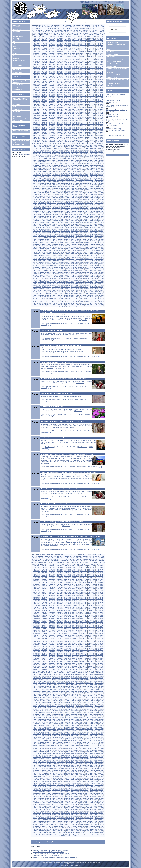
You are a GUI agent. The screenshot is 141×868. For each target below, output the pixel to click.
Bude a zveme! (17, 29)
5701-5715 (68, 91)
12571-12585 (46, 181)
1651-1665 (68, 42)
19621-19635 (94, 284)
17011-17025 (80, 246)
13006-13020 (37, 188)
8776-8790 (52, 129)
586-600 (53, 30)
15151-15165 (42, 219)
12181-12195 (84, 175)
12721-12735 (70, 183)
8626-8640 (44, 127)
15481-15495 (37, 224)
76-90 (58, 25)
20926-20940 (65, 303)
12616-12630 (75, 181)
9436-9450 (44, 137)
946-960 (59, 33)
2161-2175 (52, 48)
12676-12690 (42, 183)
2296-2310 (52, 50)
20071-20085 (94, 290)
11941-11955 (75, 172)
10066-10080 (99, 144)
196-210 (35, 27)
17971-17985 (46, 260)
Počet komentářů (81, 323)
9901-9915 (76, 142)
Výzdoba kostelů (18, 63)
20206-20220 (37, 293)
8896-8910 (44, 130)
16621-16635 (46, 241)
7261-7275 (36, 111)
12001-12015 (42, 173)
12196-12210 (94, 175)
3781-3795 (52, 68)
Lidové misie (16, 49)
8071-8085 (36, 121)
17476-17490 (89, 252)
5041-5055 (76, 83)
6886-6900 (52, 106)
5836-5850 (68, 93)
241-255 (53, 27)
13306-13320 (84, 191)
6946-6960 (84, 106)
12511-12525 (80, 180)
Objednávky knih (18, 89)
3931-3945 (60, 70)
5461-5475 (84, 88)
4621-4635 (68, 78)
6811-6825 (84, 104)
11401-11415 (89, 163)
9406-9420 (99, 135)
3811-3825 (68, 68)
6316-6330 (36, 99)
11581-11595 (61, 167)
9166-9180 (44, 134)
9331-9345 (60, 135)
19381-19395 (84, 280)
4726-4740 (52, 79)
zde (24, 153)
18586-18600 (80, 269)
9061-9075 (60, 132)
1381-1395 (68, 38)
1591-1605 (36, 42)
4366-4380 (76, 74)
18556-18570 (61, 269)
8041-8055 (91, 119)
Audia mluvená (17, 116)
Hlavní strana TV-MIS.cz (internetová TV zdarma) (20, 99)
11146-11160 (70, 160)
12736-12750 (80, 183)
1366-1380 (60, 38)
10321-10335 (46, 149)
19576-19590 (65, 284)
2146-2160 (44, 48)
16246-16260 (94, 234)
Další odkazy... (111, 86)
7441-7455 (60, 112)
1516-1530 (68, 40)
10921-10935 (70, 157)
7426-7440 (52, 112)
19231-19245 (61, 279)
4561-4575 (36, 78)
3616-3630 (36, 66)
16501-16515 (42, 239)
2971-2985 (52, 58)
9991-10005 (52, 144)
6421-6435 (91, 99)
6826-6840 (91, 104)
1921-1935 (68, 45)
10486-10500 (80, 150)
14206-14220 (84, 205)
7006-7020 (44, 107)
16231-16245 (84, 234)
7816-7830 (44, 117)
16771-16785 (70, 242)
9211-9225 (68, 134)
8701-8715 (84, 127)
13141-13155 (51, 190)
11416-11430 (99, 163)
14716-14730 (51, 213)
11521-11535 (94, 165)
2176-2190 (60, 48)
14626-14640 (65, 211)
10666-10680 (51, 153)
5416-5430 (60, 88)
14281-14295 (61, 206)
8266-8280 (68, 122)
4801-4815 (91, 79)
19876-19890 (42, 288)
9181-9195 (52, 134)
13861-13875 (80, 200)
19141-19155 (75, 277)
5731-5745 (84, 91)
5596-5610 (84, 89)
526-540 (101, 28)
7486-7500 (84, 112)
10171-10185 (94, 145)
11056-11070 (84, 158)
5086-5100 (99, 83)
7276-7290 (44, 111)
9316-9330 (52, 135)
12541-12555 (99, 180)
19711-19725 (80, 285)
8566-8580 (84, 125)
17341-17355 (75, 251)
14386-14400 (56, 208)
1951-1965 (84, 45)
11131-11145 (61, 160)
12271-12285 (70, 177)
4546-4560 (99, 76)
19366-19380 (75, 280)
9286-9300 (36, 135)
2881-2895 (76, 56)
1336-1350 (44, 38)
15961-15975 (56, 231)
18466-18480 (75, 267)
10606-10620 (84, 152)
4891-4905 (68, 81)
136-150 (82, 25)
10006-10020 (61, 144)
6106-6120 (68, 96)
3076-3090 (36, 60)
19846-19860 (94, 287)
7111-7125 (99, 107)
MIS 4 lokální (16, 112)
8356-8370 (44, 124)
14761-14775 (80, 213)
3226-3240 (44, 61)
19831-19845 (84, 287)
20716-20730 (75, 300)
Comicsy (15, 87)
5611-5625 (91, 89)
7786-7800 (99, 116)
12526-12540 (89, 180)
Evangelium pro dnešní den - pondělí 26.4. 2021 (57, 393)
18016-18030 (75, 260)
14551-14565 (89, 209)
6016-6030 (91, 94)
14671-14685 (94, 211)
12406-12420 (84, 178)
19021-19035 (70, 275)
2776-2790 (91, 55)
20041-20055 (75, 290)
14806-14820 (37, 214)
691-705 (98, 30)
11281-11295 (84, 162)
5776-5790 (36, 93)
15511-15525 (56, 224)
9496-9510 (76, 137)
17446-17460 (70, 252)
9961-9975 (36, 144)
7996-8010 (68, 119)
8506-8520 (52, 125)
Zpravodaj (16, 39)
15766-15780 (75, 228)
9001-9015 (99, 130)
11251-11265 (65, 162)
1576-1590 (99, 40)
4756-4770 (68, 79)
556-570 (41, 30)
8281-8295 (76, 122)
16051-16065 (42, 233)
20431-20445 (37, 297)
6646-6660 (68, 102)
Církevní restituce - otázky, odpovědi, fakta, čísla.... (117, 80)
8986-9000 (91, 130)
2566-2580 (52, 53)
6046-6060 (36, 96)
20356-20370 (61, 295)
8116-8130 (60, 121)
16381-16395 (37, 237)
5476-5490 (91, 88)
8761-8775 (44, 129)
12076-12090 (89, 173)
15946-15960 (46, 231)
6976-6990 (99, 106)
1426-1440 (91, 38)
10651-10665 (42, 153)
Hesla (14, 46)
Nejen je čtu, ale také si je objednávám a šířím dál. (114, 130)
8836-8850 (84, 129)
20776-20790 (42, 302)
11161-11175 (80, 160)
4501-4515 (76, 76)
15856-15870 (61, 229)
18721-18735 (94, 270)
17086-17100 (56, 247)
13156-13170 (61, 190)
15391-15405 (51, 223)
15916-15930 (99, 229)
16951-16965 (42, 246)
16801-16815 (89, 242)
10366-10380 (75, 149)
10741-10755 (99, 153)
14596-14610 (46, 211)
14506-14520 (61, 209)
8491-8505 (44, 125)
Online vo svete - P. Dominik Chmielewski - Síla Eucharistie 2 (62, 345)
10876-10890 (42, 157)
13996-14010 (94, 201)
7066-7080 (76, 107)
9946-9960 (99, 142)
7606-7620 (76, 114)
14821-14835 (46, 214)
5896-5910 (99, 93)
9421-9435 (36, 137)
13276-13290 (65, 191)
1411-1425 (84, 38)
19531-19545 (37, 284)
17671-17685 (70, 256)
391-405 (44, 28)
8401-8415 (68, 124)
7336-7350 (76, 111)
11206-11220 (37, 162)
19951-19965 (89, 288)
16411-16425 (56, 237)
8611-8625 (36, 127)
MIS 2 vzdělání (17, 107)
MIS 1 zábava (17, 104)
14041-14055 (51, 203)
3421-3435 (76, 63)
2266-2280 (36, 50)
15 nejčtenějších (17, 72)
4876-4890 (60, 81)
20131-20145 (61, 292)
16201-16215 (65, 234)
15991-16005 (75, 231)
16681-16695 (84, 241)
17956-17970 (37, 260)
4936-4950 (91, 81)
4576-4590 (44, 78)
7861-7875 (68, 117)
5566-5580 (68, 89)
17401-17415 (42, 252)
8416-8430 (76, 124)
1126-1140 (76, 35)
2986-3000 (60, 58)
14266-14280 (51, 206)
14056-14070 (61, 203)
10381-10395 (84, 149)
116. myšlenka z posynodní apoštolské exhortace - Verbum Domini (64, 379)
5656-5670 (44, 91)
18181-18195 (37, 264)
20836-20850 (80, 302)
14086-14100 (80, 203)
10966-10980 (99, 157)
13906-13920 (37, 201)
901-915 (40, 33)
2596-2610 (68, 53)
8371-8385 (52, 124)
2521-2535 (99, 51)
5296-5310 (68, 86)
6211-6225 (52, 98)
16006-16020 (84, 231)
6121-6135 (76, 96)
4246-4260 (84, 73)
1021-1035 (94, 33)
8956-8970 (76, 130)
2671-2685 (36, 55)
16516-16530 (51, 239)
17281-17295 (37, 251)
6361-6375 (60, 99)
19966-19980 (99, 288)
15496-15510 (46, 224)
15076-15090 (65, 218)
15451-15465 (89, 223)
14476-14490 (42, 209)
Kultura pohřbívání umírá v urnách (53, 407)
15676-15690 (89, 226)
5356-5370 (99, 86)
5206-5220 (91, 84)
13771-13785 (94, 198)
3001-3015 (68, 58)
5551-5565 (60, 89)
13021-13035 (46, 188)
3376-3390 (52, 63)
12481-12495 (61, 180)
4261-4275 (91, 73)
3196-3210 (99, 60)
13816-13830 (51, 200)
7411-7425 (44, 112)
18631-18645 (37, 270)
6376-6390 (68, 99)
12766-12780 (99, 183)
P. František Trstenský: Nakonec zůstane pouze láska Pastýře (62, 522)
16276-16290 (42, 236)
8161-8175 (84, 121)
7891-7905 (84, 117)
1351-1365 (52, 38)
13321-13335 (94, 191)
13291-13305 (75, 191)
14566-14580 (99, 209)
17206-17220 (61, 249)
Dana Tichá (48, 386)
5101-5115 (36, 84)
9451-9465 (52, 137)
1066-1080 (44, 35)
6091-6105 (60, 96)
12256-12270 (61, 177)
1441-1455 (99, 38)
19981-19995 (37, 290)
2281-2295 (44, 50)
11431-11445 (37, 165)
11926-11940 (65, 172)
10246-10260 (70, 147)
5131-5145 (52, 84)
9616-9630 (68, 139)
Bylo (14, 41)
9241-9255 (84, 134)
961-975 (65, 33)
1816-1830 (84, 43)
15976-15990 (65, 231)
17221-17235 (70, 249)
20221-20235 (46, 293)
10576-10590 (65, 152)
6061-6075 (44, 96)
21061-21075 (80, 305)
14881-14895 (84, 214)
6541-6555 (84, 101)
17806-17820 (84, 257)
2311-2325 (60, 50)
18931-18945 (84, 274)
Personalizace (17, 70)
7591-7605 (68, 114)
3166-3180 (84, 60)
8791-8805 (60, 129)
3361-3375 (44, 63)
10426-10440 (42, 150)
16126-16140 (89, 233)
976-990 (72, 33)
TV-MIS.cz (107, 2)
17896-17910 (70, 259)
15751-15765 (65, 228)
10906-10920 (61, 157)
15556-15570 (84, 224)
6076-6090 (52, 96)
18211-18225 (56, 264)
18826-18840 (89, 272)
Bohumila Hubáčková (51, 371)
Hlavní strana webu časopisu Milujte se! (21, 141)
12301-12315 (89, 177)
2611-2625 (76, 53)
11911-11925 (56, 172)
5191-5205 (84, 84)
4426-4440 (36, 76)
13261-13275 (56, 191)
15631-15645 (61, 226)
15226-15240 (89, 219)
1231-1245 (60, 37)
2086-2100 (84, 46)
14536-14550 (80, 209)
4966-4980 (36, 83)
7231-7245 (91, 109)
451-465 (69, 28)
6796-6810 (76, 104)
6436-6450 (99, 99)
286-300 (72, 27)
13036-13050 (56, 188)
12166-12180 (75, 175)
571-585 (47, 30)
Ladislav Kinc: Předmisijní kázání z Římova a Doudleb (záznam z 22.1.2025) (55, 857)
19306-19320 (37, 280)
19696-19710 (70, 285)
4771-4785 (76, 79)
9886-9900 (68, 142)
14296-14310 (70, 206)
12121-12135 (46, 175)
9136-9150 (99, 132)
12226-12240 (42, 177)
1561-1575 (91, 40)
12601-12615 (65, 181)
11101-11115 (42, 160)
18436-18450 (56, 267)
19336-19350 (56, 280)
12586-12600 (56, 181)
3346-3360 (36, 63)
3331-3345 (99, 61)
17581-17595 (84, 254)
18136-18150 (80, 262)
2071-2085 (76, 46)
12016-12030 (51, 173)
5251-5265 (44, 86)
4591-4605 (52, 78)
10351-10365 (65, 149)
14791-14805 (99, 213)
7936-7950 (36, 119)
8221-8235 (44, 122)
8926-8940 (60, 130)
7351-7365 (84, 111)
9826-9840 (36, 142)
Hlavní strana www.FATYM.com (18, 26)
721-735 (38, 32)
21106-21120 (63, 307)
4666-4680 (91, 78)
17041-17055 (99, 246)
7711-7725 (60, 116)
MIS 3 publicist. (17, 109)
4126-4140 (91, 71)
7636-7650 (91, 114)
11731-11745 (84, 168)
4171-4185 (44, 73)
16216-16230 (75, 234)
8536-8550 (68, 125)
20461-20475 (56, 297)
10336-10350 (56, 149)
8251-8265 (60, 122)
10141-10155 (75, 145)
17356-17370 (84, 251)
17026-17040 (89, 246)
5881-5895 (91, 93)
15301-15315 (65, 221)
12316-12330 (99, 177)
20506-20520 (84, 297)
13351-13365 (42, 193)
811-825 (76, 32)
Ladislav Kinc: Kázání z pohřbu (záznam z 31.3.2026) (48, 852)
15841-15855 (51, 229)
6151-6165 (91, 96)
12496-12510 (70, 180)
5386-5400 (44, 88)
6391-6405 (76, 99)
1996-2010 (36, 46)
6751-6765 (52, 104)
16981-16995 (61, 246)
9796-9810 (91, 140)
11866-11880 (99, 170)
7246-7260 (99, 109)
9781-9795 (84, 140)
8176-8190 (91, 121)
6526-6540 (76, 101)
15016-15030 (99, 216)
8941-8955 (68, 130)
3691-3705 (76, 66)
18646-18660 (46, 270)
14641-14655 (75, 211)
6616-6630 (52, 102)
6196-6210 (44, 98)
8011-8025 (76, 119)
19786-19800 (56, 287)
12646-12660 (94, 181)
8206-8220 (36, 122)
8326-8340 (99, 122)
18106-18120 (61, 262)
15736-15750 (56, 228)
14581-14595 (37, 211)
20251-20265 (65, 293)
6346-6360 (52, 99)
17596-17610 (94, 254)
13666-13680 (99, 196)
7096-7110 (91, 107)
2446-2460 (60, 51)
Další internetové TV (113, 57)
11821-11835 (70, 170)
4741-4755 (60, 79)
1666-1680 (76, 42)
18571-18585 (70, 269)
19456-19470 (61, 282)
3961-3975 (76, 70)
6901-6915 (60, 106)
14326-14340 (89, 206)
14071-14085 (70, 203)
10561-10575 (56, 152)
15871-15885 (70, 229)
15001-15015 (89, 216)
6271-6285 (84, 98)
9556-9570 (36, 139)
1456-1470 (36, 40)
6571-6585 (99, 101)
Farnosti (15, 34)
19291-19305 (99, 279)
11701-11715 (65, 168)
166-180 (94, 25)
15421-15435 (70, 223)
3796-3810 (60, 68)
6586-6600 (36, 102)
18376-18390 (89, 265)
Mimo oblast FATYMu (19, 61)
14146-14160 (46, 205)
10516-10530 (99, 150)
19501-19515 (89, 282)
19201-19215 (42, 279)
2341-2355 (76, 50)
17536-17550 (56, 254)
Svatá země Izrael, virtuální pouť (116, 59)
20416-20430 (99, 295)
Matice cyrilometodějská (114, 61)
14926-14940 (42, 216)
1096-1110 (60, 35)
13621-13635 (70, 196)
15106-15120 (84, 218)
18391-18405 (99, 265)
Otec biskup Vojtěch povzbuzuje (52, 331)
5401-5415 (52, 88)
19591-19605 (75, 284)
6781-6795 (68, 104)
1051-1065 (37, 35)
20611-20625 (80, 298)
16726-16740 (42, 242)
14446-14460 (94, 208)
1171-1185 (100, 35)
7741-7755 (76, 116)
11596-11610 (70, 167)
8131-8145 (68, 121)
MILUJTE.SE (119, 2)
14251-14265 (42, 206)
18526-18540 (42, 269)
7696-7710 (52, 116)
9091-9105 (76, 132)
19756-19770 (37, 287)
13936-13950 (56, 201)
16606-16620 (37, 241)
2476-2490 (76, 51)
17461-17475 (80, 252)
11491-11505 (75, 165)
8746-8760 (36, 129)
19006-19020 (61, 275)
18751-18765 (42, 272)
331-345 (91, 27)
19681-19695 (61, 285)
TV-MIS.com (96, 2)
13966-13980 (75, 201)
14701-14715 (42, 213)
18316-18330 (51, 265)
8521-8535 (60, 125)
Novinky (15, 102)
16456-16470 (84, 237)
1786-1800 (68, 43)
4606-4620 (60, 78)
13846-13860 (70, 200)
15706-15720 (37, 228)
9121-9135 (91, 132)
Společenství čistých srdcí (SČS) (116, 45)
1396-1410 (76, 38)
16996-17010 (70, 246)
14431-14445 (84, 208)
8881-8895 (36, 130)
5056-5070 (84, 83)
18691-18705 (75, 270)
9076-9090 (68, 132)
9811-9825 (99, 140)
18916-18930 (75, 274)
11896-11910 (46, 172)
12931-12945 (61, 186)
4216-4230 (68, 73)
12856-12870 (84, 185)
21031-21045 (61, 305)
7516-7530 (99, 112)
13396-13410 (70, 193)
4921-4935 (84, 81)
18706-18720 (84, 270)
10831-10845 (84, 155)
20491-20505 (75, 297)
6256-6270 (76, 98)
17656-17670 (61, 256)
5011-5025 (60, 83)
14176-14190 (65, 205)
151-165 (88, 25)
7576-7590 (60, 114)
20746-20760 (94, 300)
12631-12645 (84, 181)
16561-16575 (80, 239)
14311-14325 (80, 206)
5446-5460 (76, 88)
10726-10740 (89, 153)
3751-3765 (36, 68)
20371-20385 (70, 295)
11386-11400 (80, 163)
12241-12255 (51, 177)
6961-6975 (91, 106)
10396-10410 (94, 149)
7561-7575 (52, 114)
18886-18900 (56, 274)
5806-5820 (52, 93)
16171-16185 (46, 234)
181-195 (101, 25)
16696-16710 (94, 241)
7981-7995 (60, 119)
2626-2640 (84, 53)
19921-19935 (70, 288)
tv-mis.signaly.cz (25, 155)
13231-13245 (37, 191)
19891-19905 (51, 288)
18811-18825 (80, 272)
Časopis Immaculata (113, 64)
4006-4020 (99, 70)
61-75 (53, 25)
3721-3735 (91, 66)
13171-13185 (70, 190)
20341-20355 (51, 295)
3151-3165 (76, 60)
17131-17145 (84, 247)
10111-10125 (56, 145)
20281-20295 (84, 293)
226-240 (47, 27)
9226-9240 (76, 134)
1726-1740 (36, 43)
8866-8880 (99, 129)
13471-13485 (46, 195)
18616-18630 (99, 269)
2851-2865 (60, 56)
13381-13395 (61, 193)
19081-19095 (37, 277)
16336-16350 (80, 236)
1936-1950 (76, 45)
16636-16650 (56, 241)
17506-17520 (37, 254)
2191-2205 (68, 48)
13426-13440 (89, 193)
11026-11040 (65, 158)
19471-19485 (70, 282)
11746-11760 (94, 168)
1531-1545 (76, 40)
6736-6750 (44, 104)
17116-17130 (75, 247)
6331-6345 (44, 99)
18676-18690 (65, 270)
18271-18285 (94, 264)
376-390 (38, 28)
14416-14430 (75, 208)
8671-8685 (68, 127)
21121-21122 (72, 307)
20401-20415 (89, 295)
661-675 (85, 30)
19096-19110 (46, 277)
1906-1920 (60, 45)
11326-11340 (42, 163)
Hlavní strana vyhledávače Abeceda (20, 131)
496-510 (89, 28)
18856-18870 (37, 274)
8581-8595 (91, 125)
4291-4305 (36, 74)
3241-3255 (52, 61)
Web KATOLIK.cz (112, 47)
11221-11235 (46, 162)
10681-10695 (61, 153)
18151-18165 (89, 262)
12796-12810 (46, 185)
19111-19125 (56, 277)
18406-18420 (37, 267)
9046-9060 (52, 132)
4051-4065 (52, 71)
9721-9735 (52, 140)
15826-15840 (42, 229)
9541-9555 (99, 137)
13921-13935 (46, 201)
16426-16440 (65, 237)
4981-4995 (44, 83)
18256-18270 (84, 264)
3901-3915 (44, 70)
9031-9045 (44, 132)
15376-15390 (42, 223)
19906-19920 (61, 288)
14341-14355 (99, 206)
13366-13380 (51, 193)
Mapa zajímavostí (18, 51)
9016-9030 (36, 132)
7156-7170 (52, 109)
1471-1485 (44, 40)
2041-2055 (60, 46)
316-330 (85, 27)
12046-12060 (70, 173)
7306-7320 (60, 111)
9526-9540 (91, 137)
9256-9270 (91, 134)
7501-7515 (91, 112)
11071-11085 (94, 158)
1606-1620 (44, 42)
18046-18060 (94, 260)
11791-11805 (51, 170)
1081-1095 (52, 35)
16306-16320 (61, 236)
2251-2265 (99, 48)
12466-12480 (51, 180)
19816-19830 (75, 287)
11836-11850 (80, 170)
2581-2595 (60, 53)
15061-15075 (56, 218)
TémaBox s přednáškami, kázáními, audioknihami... (117, 69)
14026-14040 (42, 203)
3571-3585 (84, 65)
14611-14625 (56, 211)
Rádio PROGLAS (112, 52)
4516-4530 (84, 76)
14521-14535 (70, 209)
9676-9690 (99, 139)
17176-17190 (42, 249)
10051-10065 (89, 144)
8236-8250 (52, 122)
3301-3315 (84, 61)
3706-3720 (84, 66)
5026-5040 (68, 83)
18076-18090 (42, 262)
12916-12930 (51, 186)
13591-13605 (51, 196)
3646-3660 (52, 66)
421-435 (57, 28)
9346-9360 (68, 135)
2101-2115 (91, 46)
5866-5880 (84, 93)
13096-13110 (94, 188)
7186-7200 (68, 109)
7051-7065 (68, 107)
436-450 (63, 28)
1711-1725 (99, 42)
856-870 (95, 32)
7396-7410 (36, 112)
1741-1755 (44, 43)
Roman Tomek (49, 323)
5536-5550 (52, 89)
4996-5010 (52, 83)
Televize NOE (111, 49)
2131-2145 (36, 48)
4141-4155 (99, 71)
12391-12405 (75, 178)
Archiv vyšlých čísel (19, 144)
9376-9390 (84, 135)
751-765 (51, 32)
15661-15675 (80, 226)
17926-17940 (89, 259)
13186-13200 (80, 190)
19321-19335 (46, 280)
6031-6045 (99, 94)
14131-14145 (37, 205)
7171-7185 (60, 109)
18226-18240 (65, 264)
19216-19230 (51, 279)
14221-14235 (94, 205)
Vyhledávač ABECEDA (113, 83)
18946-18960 (94, 274)
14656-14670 (84, 211)
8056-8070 (99, 119)
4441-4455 (44, 76)
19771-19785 (46, 287)
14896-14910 (94, 214)
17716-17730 (99, 256)
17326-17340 (65, 251)
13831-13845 (61, 200)
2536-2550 (36, 53)
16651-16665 (65, 241)
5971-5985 (68, 94)
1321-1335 (36, 38)
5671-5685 (52, 91)
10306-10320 (37, 149)
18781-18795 (61, 272)
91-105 (63, 25)
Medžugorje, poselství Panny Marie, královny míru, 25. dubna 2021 (64, 421)
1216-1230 (52, 37)
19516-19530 (99, 282)
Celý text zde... (83, 320)
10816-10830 (75, 155)
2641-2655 (91, 53)
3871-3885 (99, 68)
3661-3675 (60, 66)
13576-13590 (42, 196)
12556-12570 (37, 181)
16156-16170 (37, 234)
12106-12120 (37, 175)
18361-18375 (80, 265)
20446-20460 (46, 297)
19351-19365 (65, 280)
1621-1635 (52, 42)
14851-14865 (65, 214)
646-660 (79, 30)
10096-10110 (46, 145)
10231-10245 (61, 147)
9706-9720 (44, 140)
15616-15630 (51, 226)
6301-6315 (99, 98)
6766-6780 (60, 104)
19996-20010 (46, 290)
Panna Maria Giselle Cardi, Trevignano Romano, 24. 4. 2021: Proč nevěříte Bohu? (68, 472)
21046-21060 (70, 305)
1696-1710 (91, 42)
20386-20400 (80, 295)
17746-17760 (46, 257)
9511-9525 (84, 137)
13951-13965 (65, 201)
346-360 (98, 27)
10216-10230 (51, 147)
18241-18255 (75, 264)
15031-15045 (37, 218)
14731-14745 (61, 213)
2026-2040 (52, 46)
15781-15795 (84, 228)
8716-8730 (91, 127)
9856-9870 (52, 142)
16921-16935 (94, 244)
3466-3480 (99, 63)
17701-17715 (89, 256)
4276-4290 (99, 73)
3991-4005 (91, 70)
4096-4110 (76, 71)
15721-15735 (46, 228)
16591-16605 (99, 239)
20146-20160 (70, 292)
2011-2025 (44, 46)
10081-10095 (37, 145)
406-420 (51, 28)
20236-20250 (56, 293)
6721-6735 (36, 104)
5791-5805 (44, 93)
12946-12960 (70, 186)
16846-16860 (46, 244)
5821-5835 (60, 93)
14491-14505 (51, 209)
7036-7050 (60, 107)
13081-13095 (84, 188)
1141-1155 (84, 35)
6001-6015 (84, 94)
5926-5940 (44, 94)
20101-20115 (42, 292)
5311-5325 (76, 86)
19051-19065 (89, 275)
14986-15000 (80, 216)
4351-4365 (68, 74)
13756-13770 (84, 198)
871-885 (101, 32)
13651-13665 (89, 196)
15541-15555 (75, 224)
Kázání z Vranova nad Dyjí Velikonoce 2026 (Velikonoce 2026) (51, 854)
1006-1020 (86, 33)
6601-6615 (44, 102)
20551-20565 (42, 298)
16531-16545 (61, 239)
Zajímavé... (16, 58)
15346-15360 (94, 221)
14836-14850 (56, 214)
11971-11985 (94, 172)
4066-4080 (60, 71)
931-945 (53, 33)
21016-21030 (51, 305)
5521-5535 (44, 89)
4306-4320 (44, 74)
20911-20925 (56, 303)
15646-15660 (70, 226)
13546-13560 (94, 195)
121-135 (75, 25)
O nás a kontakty (18, 65)
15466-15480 (99, 223)
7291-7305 (52, 111)
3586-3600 (91, 65)
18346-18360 (70, 265)
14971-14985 (70, 216)
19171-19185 (94, 277)
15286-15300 (56, 221)
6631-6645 (60, 102)
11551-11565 (42, 167)
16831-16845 (37, 244)
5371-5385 (36, 88)
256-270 (60, 27)
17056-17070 (37, 247)
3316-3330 (91, 61)
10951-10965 (89, 157)
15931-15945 (37, 231)
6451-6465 (36, 101)
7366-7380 (91, 111)
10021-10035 (70, 144)
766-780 (57, 32)
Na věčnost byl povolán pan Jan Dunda (54, 438)
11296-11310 (94, 162)
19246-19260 (70, 279)
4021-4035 (36, 71)
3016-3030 (76, 58)
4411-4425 (99, 74)
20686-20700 (56, 300)
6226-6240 (60, 98)
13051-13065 (65, 188)
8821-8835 (76, 129)
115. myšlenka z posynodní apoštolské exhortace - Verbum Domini (64, 489)
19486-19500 (80, 282)
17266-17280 (99, 249)
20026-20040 (65, 290)
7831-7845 (52, 117)
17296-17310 (46, 251)
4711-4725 (44, 79)
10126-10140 (65, 145)
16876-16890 (65, 244)
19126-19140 (65, 277)
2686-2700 (44, 55)
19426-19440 (42, 282)
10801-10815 (65, 155)
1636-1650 (60, 42)
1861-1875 (36, 45)
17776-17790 (65, 257)
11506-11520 (84, 165)
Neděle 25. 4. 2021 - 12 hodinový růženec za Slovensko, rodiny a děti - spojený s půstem (71, 537)
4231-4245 (76, 73)
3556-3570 (76, 65)
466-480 (76, 28)
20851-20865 (89, 302)
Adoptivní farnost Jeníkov (114, 75)
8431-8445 (84, 124)
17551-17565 (65, 254)
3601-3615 (99, 65)
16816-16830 (99, 242)
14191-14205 (75, 205)
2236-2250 (91, 48)
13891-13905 (99, 200)
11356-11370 (61, 163)
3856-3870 (91, 68)
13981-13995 (84, 201)
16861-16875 (56, 244)
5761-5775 (99, 91)
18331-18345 (61, 265)
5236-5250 (36, 86)
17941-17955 (99, 259)
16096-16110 (70, 233)
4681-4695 (99, 78)
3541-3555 (68, 65)
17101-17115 (65, 247)
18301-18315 (42, 265)
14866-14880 (75, 214)
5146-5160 (60, 84)
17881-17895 (61, 259)
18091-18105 (51, 262)
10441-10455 (51, 150)
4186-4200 (52, 73)
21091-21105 (99, 305)
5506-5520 (36, 89)
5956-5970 (60, 94)
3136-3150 (68, 60)
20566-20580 (51, 298)
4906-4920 (76, 81)
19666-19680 (51, 285)
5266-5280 (52, 86)
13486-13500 (56, 195)
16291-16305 (51, 236)
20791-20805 (51, 302)
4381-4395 (84, 74)
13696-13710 (46, 198)
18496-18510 (94, 267)
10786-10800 (56, 155)
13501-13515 (65, 195)
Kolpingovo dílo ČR (112, 77)
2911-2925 (91, 56)
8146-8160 (76, 121)
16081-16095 (61, 233)
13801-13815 (42, 200)
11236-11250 (56, 162)
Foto (14, 44)
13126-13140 (42, 190)
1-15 (34, 25)
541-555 (35, 30)
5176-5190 (76, 84)
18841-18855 (99, 272)
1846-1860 (99, 43)
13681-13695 (37, 198)
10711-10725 (80, 153)
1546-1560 (84, 40)
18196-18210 (46, 264)
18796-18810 (70, 272)
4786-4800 (84, 79)
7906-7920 (91, 117)
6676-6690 (84, 102)
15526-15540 (65, 224)
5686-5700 (60, 91)
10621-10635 (94, 152)
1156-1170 (92, 35)
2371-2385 (91, 50)
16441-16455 (75, 237)
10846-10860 (94, 155)
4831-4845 (36, 81)
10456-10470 (61, 150)
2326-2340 (68, 50)
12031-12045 (61, 173)
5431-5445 (68, 88)
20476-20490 (65, 297)
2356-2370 (84, 50)
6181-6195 (36, 98)
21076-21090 (89, 305)
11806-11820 (61, 170)
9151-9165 (36, 134)
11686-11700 (56, 168)
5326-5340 (84, 86)
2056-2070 (68, 46)
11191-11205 (99, 160)
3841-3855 (84, 68)
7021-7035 (52, 107)
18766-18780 (51, 272)
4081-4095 (68, 71)
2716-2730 (60, 55)
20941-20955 (75, 303)
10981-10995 (37, 158)
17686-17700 (80, 256)
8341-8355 (36, 124)
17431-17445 (61, 252)
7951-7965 (44, 119)
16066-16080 (51, 233)
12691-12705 (51, 183)
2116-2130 (99, 46)
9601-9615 (60, 139)
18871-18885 (46, 274)
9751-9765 (68, 140)
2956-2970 (44, 58)
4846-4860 (44, 81)
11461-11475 (56, 165)
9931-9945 (91, 142)
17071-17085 (46, 247)
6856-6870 (36, 106)
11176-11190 (89, 160)
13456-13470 (37, 195)
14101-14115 (89, 203)
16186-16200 (56, 234)
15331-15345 (84, 221)
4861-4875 (52, 81)
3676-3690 (68, 66)
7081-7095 (84, 107)
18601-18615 (89, 269)
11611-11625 (80, 167)
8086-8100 (44, 121)
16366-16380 (99, 236)
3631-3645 (44, 66)
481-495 (82, 28)
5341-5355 (91, 86)
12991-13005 (99, 186)
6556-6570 (91, 101)
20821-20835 (70, 302)
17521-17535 (46, 254)
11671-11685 (46, 168)
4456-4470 (52, 76)
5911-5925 (36, 94)
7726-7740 (68, 116)
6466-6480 (44, 101)
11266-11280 (75, 162)
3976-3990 (84, 70)
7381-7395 (99, 111)
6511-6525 (68, 101)
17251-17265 (89, 249)
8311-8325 (91, 122)
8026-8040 (84, 119)
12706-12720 (61, 183)
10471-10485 (70, 150)
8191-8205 (99, 121)
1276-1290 (84, 37)
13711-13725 (56, 198)
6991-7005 (36, 107)
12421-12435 (94, 178)
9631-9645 (76, 139)
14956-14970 (61, 216)
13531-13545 (84, 195)
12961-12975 (80, 186)
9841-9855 (44, 142)
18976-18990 (42, 275)
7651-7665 (99, 114)
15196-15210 (70, 219)
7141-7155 (44, 109)
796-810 (69, 32)
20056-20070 (84, 290)
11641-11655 (99, 167)
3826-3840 (76, 68)
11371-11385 (70, 163)
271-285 (66, 27)
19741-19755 (99, 285)
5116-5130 (44, 84)
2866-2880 (68, 56)
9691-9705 (36, 140)
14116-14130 (99, 203)
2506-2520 (91, 51)
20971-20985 (94, 303)
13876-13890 (89, 200)
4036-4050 (44, 71)
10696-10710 (70, 153)
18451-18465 (65, 267)
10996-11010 (46, 158)
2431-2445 (52, 51)
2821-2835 (44, 56)
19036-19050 (80, 275)
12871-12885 (94, 185)
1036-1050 (102, 33)
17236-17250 (80, 249)
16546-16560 (70, 239)
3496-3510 (44, 65)
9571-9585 (44, 139)
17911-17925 (80, 259)
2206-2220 (76, 48)
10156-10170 (84, 145)
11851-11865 (89, 170)
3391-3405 (60, 63)
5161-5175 (68, 84)
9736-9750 (60, 140)
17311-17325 (56, 251)
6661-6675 (76, 102)
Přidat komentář (45, 340)
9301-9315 (44, 135)
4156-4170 (36, 73)
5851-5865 (76, 93)
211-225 (41, 27)
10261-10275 (80, 147)
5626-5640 (99, 89)
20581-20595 (61, 298)
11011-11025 (56, 158)
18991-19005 (51, 275)
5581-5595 (76, 89)
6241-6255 (68, 98)
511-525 (95, 28)
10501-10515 (89, 150)
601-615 (60, 30)
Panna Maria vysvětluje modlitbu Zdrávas (55, 504)
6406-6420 (84, 99)
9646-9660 (84, 139)
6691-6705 (91, 102)
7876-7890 (76, 117)
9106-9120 (84, 132)
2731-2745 (68, 55)
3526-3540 (60, 65)
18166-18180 (99, 262)
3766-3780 (44, 68)
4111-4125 (84, 71)
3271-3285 (68, 61)
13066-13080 (75, 188)
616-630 (66, 30)
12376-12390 (65, 178)
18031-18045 (84, 260)
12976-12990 (89, 186)
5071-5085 (91, 83)
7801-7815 (36, 117)
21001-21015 (42, 305)
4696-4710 (36, 79)
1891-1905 (52, 45)
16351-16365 (89, 236)
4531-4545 (91, 76)
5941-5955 (52, 94)
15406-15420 (61, 223)
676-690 (91, 30)
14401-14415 (65, 208)
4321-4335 (52, 74)
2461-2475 (68, 51)
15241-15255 (99, 219)
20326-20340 (42, 295)
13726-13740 (65, 198)
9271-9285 (99, 134)
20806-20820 (61, 302)
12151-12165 (65, 175)
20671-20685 (46, 300)
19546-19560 (46, 284)
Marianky (15, 53)
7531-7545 (36, 114)
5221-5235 (99, 84)
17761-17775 (56, 257)
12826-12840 (65, 185)
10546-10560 (46, 152)
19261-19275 (80, 279)
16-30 (39, 25)
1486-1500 (52, 40)
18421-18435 (46, 267)
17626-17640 (42, 256)
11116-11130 (51, 160)
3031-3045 (84, 58)
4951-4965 (99, 81)
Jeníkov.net (110, 72)
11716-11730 (75, 168)
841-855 (89, 32)
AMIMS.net (84, 2)
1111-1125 (68, 35)
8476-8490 (36, 125)
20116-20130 (51, 292)
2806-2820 (36, 56)
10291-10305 (99, 147)
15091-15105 (75, 218)
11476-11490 (65, 165)
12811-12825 (56, 185)
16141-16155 (99, 233)
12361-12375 (56, 178)
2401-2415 (36, 51)
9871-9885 (60, 142)
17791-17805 (75, 257)
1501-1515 (60, 40)
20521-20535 (94, 297)
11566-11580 (51, 167)
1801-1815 (76, 43)
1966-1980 (91, 45)
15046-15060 (46, 218)
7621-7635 (84, 114)
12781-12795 (37, 185)
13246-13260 (46, 191)
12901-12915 (42, 186)
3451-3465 (91, 63)
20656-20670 (37, 300)
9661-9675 (91, 139)
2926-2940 (99, 56)
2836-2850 (52, 56)
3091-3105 (44, 60)
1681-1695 (84, 42)
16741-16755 (51, 242)
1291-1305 (91, 37)
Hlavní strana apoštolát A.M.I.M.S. (19, 82)
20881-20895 (37, 303)
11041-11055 (75, 158)
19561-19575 (56, 284)
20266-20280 (75, 293)
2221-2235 (84, 48)
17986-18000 (56, 260)
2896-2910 (84, 56)
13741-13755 (75, 198)
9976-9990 (44, 144)
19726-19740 (89, 285)
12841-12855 (75, 185)
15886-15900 (80, 229)
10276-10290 (89, 147)
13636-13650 (80, 196)
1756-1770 (52, 43)
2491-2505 (84, 51)
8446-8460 (91, 124)
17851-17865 (42, 259)
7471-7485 (76, 112)
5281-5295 (60, 86)
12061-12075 (80, 173)
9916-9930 (84, 142)
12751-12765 (89, 183)
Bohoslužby (16, 32)
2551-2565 (44, 53)
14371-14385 (46, 208)
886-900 (34, 33)
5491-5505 (99, 88)
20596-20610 (70, 298)
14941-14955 (51, 216)
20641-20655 (99, 298)
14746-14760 (70, 213)
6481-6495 (52, 101)
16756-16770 (61, 242)
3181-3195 (91, 60)
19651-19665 (42, 285)
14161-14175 (56, 205)
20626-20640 (89, 298)
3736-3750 (99, 66)
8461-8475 (99, 124)
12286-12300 (80, 177)
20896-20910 (46, 303)
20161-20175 (80, 292)
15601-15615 (42, 226)
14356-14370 (37, 208)
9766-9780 (76, 140)
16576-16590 (89, 239)
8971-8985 (84, 130)
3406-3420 (68, 63)
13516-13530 (75, 195)
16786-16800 (80, 242)
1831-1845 (91, 43)
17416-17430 (51, 252)
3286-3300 (76, 61)
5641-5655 (36, 91)
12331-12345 (37, 178)
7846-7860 (60, 117)
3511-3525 (52, 65)
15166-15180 (51, 219)
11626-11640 (89, 167)
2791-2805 (99, 55)
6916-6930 (68, 106)
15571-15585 (94, 224)
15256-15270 (37, 221)
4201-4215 (60, 73)
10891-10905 (51, 157)
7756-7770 (84, 116)
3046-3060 (91, 58)
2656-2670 (99, 53)
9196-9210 (60, 134)
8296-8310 (84, 122)
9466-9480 (60, 137)
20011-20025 (56, 290)
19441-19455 (51, 282)
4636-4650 (76, 78)
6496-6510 (60, 101)
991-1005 (78, 33)
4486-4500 (68, 76)
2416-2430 (44, 51)
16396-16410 (46, 237)
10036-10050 (80, 144)
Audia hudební (17, 114)
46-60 (48, 25)
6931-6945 (76, 106)
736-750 (44, 32)
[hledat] (117, 29)
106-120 (69, 25)
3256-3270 (60, 61)
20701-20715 (65, 300)
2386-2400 (99, 50)
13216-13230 (99, 190)
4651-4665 (84, 78)
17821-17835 (94, 257)
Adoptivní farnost (18, 36)
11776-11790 (42, 170)
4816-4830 (99, 79)
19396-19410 (94, 280)
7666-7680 (36, 116)
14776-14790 (89, 213)
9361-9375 (76, 135)
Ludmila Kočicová (50, 414)
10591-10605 (75, 152)
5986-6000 (76, 94)
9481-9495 (68, 137)
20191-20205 (99, 292)
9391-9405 (91, 135)
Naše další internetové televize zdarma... (19, 120)
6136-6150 (84, 96)
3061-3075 (99, 58)
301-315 (79, 27)
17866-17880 (51, 259)
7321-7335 (68, 111)
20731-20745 (84, 300)
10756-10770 (37, 155)
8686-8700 (76, 127)
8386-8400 (60, 124)
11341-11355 (51, 163)
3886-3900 (36, 70)
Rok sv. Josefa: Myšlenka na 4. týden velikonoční (58, 362)
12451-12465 (42, 180)
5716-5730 (76, 91)
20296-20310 (94, 293)
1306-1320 (99, 37)
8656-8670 (60, 127)
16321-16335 (70, 236)
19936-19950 (80, 288)
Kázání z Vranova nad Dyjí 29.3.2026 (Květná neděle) (48, 855)
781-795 (63, 32)
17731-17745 (37, 257)
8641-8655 (52, 127)
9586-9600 (52, 139)
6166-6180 (99, 96)
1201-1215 (44, 37)
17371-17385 (94, 251)
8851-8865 (91, 129)
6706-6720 (99, 102)
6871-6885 (44, 106)
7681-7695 (44, 116)
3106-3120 (52, 60)
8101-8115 (52, 121)
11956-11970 (84, 172)
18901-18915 (65, 274)
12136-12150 (56, 175)
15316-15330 (75, 221)
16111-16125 (80, 233)
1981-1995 (99, 45)
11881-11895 (37, 172)
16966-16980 (51, 246)
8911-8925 (52, 130)
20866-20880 (99, 302)
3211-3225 (36, 61)
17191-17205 (51, 249)
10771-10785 (46, 155)
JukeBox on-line (111, 66)
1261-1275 (76, 37)
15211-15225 (80, 219)
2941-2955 (36, 58)
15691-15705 (99, 226)
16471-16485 (94, 237)
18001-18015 (65, 260)
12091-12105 (99, 173)
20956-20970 (84, 303)
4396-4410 (91, 74)
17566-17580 (75, 254)
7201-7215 (76, 109)
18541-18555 (51, 269)
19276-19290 (89, 279)
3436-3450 (84, 63)
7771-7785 (91, 116)
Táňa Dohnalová (50, 338)
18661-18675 (56, 270)
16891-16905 (75, 244)
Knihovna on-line (18, 85)
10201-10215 (42, 147)
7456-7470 (68, 112)
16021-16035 (94, 231)
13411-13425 (80, 193)
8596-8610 (99, 125)
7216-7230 (84, 109)
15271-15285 (46, 221)
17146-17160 (94, 247)
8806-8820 (68, 129)
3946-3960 (68, 70)
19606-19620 (84, 284)
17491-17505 (99, 252)
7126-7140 (36, 109)
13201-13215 (89, 190)
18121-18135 (70, 262)
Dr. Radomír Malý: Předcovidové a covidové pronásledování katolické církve (67, 454)
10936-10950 (80, 157)
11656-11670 (37, 168)
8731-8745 (99, 127)
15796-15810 (94, 228)
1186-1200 (36, 37)
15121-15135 (94, 218)
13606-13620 (61, 196)
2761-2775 (84, 55)
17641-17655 (51, 256)
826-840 (82, 32)
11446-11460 (46, 165)
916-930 (46, 33)
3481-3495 (36, 65)
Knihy (14, 56)
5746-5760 (91, 91)
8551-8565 (76, 125)
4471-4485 (60, 76)
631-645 (72, 30)
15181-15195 (61, 219)
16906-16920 (84, 244)
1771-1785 (60, 43)
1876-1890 (44, 45)
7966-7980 (52, 119)
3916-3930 (52, 70)
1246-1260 (68, 37)
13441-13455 (99, 193)
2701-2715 (52, 55)
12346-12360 (46, 178)
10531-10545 (37, 152)
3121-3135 (60, 60)
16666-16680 (75, 241)
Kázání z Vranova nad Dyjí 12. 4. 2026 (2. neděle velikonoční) (51, 850)
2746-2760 (76, 55)
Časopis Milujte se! (112, 42)
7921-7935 (99, 117)
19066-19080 (99, 275)
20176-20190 (89, 292)
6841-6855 (99, 104)
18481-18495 (84, 267)
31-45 (44, 25)
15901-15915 (89, 229)
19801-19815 (65, 287)
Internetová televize (112, 54)
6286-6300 (91, 98)
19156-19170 (84, 277)
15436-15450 (80, 223)
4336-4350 (60, 74)
